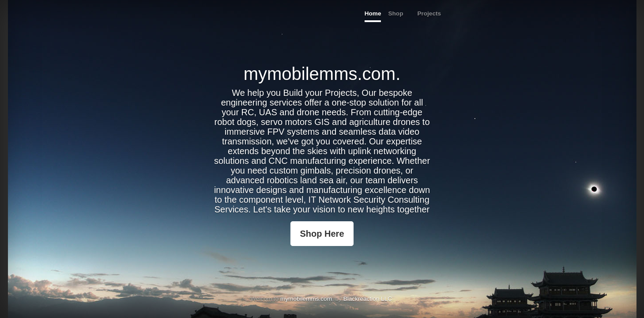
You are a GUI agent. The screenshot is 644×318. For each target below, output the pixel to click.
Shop (395, 13)
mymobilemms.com (306, 299)
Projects (429, 13)
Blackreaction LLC (368, 299)
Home (373, 13)
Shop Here (322, 234)
